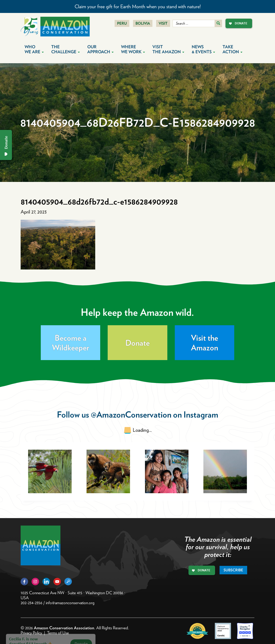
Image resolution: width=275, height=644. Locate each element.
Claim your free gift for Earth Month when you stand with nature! (138, 6)
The (66, 49)
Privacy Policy (31, 633)
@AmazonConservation (131, 414)
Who (34, 49)
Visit (163, 23)
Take (232, 49)
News (203, 49)
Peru (122, 23)
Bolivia (143, 23)
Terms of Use (58, 633)
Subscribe (233, 570)
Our (100, 49)
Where (133, 49)
